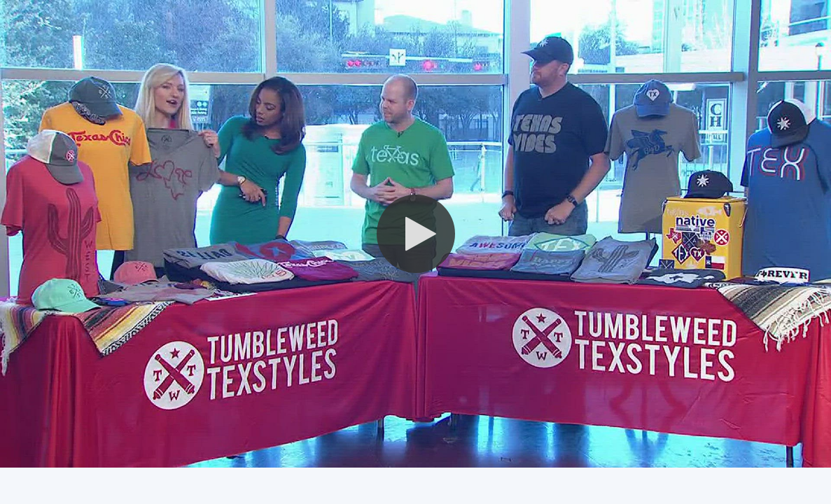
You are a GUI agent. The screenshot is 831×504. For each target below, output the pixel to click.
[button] (416, 234)
